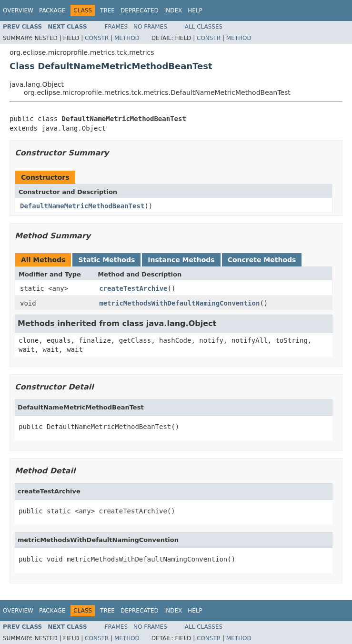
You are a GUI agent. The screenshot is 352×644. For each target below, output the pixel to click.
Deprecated (140, 10)
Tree (107, 10)
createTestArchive (133, 288)
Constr (97, 38)
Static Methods (106, 260)
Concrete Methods (262, 260)
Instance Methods (181, 260)
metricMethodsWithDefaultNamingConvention (179, 303)
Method (127, 38)
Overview (18, 10)
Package (52, 10)
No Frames (150, 27)
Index (173, 10)
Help (195, 10)
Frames (116, 27)
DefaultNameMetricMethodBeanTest (82, 206)
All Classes (204, 27)
